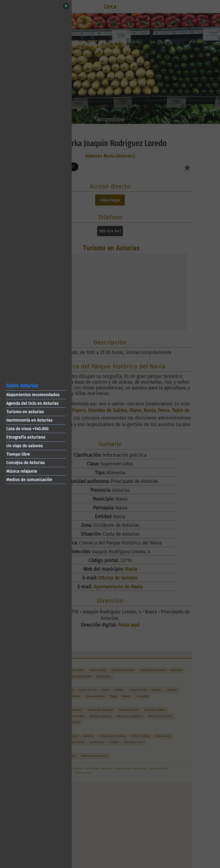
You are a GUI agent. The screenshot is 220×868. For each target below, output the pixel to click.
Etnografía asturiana (26, 437)
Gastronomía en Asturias (29, 420)
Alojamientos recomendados (33, 395)
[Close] (66, 6)
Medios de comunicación (29, 480)
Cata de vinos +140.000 (27, 429)
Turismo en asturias (25, 412)
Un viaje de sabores (25, 446)
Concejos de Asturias (26, 463)
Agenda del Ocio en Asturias (32, 403)
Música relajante (22, 471)
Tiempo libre (18, 454)
